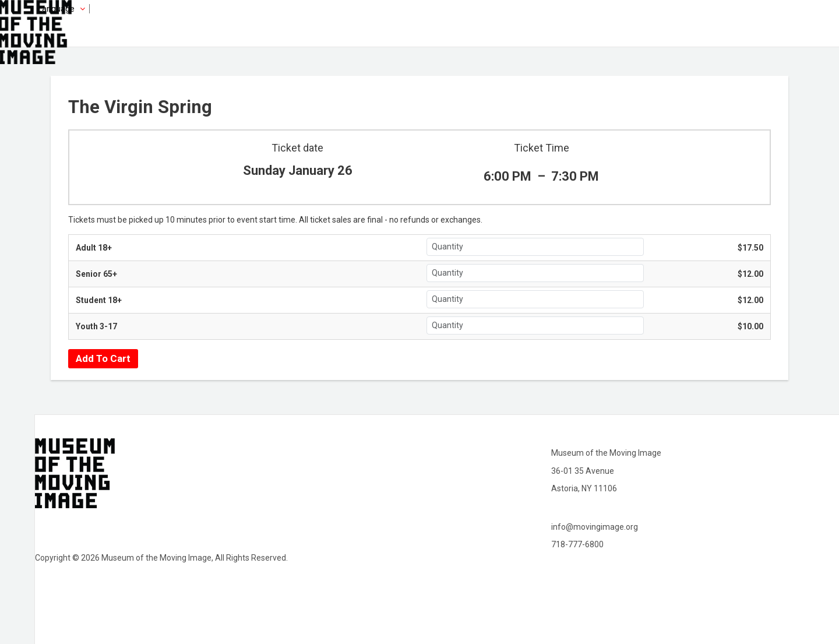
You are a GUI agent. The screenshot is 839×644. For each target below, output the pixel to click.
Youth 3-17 (96, 326)
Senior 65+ (96, 274)
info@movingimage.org (595, 527)
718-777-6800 (577, 544)
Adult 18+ (94, 248)
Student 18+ (99, 300)
